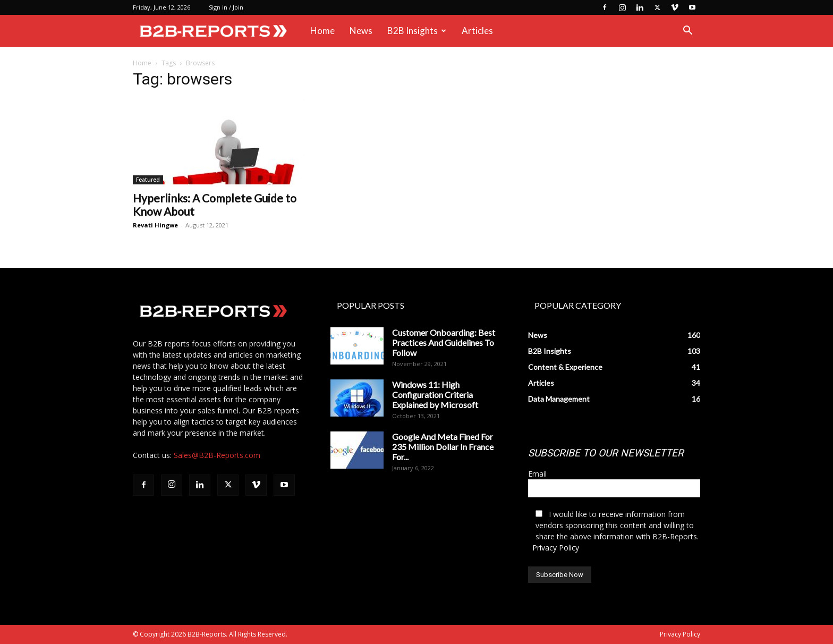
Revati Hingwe (155, 225)
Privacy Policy (556, 548)
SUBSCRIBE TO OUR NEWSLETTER (606, 453)
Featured (148, 180)
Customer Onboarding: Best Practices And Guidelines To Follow (444, 342)
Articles (477, 31)
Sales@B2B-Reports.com (217, 455)
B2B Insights (417, 31)
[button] (687, 32)
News (361, 31)
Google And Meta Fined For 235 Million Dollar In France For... (443, 447)
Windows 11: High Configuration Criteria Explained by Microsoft (435, 395)
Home (322, 31)
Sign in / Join (226, 7)
